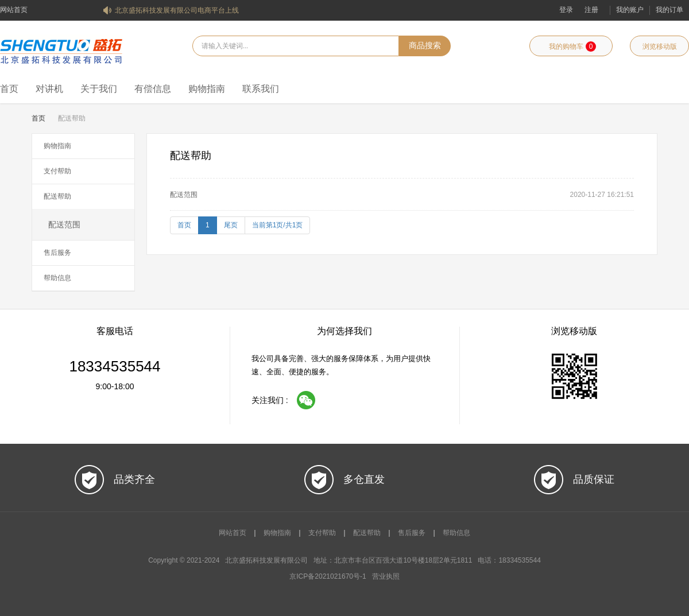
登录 (566, 10)
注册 (591, 10)
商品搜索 (425, 46)
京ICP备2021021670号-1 (328, 576)
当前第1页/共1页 (278, 225)
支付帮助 (57, 171)
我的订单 (669, 10)
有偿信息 (153, 89)
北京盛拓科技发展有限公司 (61, 50)
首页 (9, 89)
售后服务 (57, 253)
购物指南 (207, 89)
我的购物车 (572, 47)
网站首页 (14, 10)
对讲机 (49, 89)
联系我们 (261, 89)
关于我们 (99, 89)
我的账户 (630, 10)
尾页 (231, 225)
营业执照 (386, 576)
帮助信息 (57, 278)
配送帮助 (57, 196)
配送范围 (64, 224)
